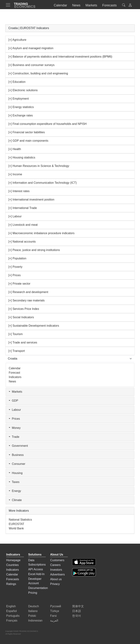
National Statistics (20, 520)
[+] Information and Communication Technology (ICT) (43, 183)
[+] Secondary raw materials (27, 300)
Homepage (13, 560)
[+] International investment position (31, 200)
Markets (15, 392)
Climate (15, 500)
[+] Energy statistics (21, 107)
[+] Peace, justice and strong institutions (34, 250)
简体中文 (78, 606)
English (11, 606)
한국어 (77, 616)
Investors (56, 570)
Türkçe (55, 611)
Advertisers (57, 574)
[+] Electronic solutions (23, 90)
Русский (56, 606)
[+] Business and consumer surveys (31, 65)
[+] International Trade (23, 208)
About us (56, 579)
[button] (130, 6)
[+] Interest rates (19, 191)
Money (15, 428)
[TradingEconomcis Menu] (9, 5)
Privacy (55, 584)
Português (13, 616)
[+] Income (15, 174)
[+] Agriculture (17, 40)
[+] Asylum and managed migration (31, 48)
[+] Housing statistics (22, 157)
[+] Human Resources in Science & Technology (39, 166)
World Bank (16, 528)
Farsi (53, 616)
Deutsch (34, 606)
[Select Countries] (70, 359)
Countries (12, 565)
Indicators (15, 377)
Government (18, 446)
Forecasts (13, 579)
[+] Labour (15, 216)
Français (12, 621)
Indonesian (35, 621)
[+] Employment (19, 99)
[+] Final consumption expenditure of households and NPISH (47, 124)
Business (16, 455)
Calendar (15, 368)
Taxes (14, 482)
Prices (14, 419)
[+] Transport (17, 351)
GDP (13, 401)
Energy (15, 491)
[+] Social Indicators (21, 317)
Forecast (14, 373)
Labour (15, 410)
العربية (54, 621)
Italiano (33, 611)
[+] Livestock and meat (23, 225)
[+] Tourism (15, 334)
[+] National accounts (22, 242)
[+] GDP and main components (28, 141)
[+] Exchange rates (21, 115)
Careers (55, 565)
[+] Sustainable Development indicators (34, 326)
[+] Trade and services (23, 342)
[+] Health (15, 149)
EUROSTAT (16, 524)
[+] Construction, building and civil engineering (38, 73)
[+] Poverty (15, 267)
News (12, 381)
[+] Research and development (28, 292)
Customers (57, 560)
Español (11, 611)
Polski (32, 616)
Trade (14, 437)
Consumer (17, 464)
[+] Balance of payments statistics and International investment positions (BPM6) (60, 57)
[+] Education (17, 82)
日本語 (77, 611)
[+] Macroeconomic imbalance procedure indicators (41, 233)
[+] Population (17, 258)
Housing (16, 473)
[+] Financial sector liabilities (27, 132)
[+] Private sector (19, 284)
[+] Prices (14, 275)
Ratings (11, 584)
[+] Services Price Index (24, 309)
